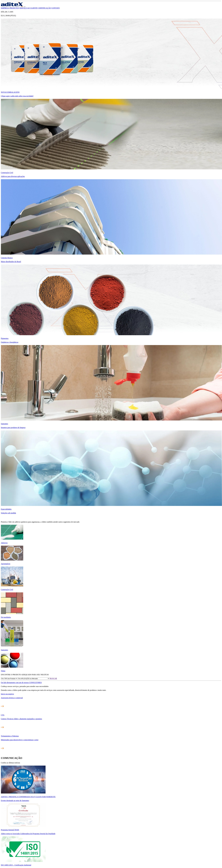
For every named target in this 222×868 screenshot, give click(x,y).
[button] (25, 7)
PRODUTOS (14, 8)
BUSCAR (53, 678)
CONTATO (56, 8)
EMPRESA (5, 8)
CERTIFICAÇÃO (45, 8)
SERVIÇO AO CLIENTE (28, 8)
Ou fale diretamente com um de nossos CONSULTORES (21, 683)
